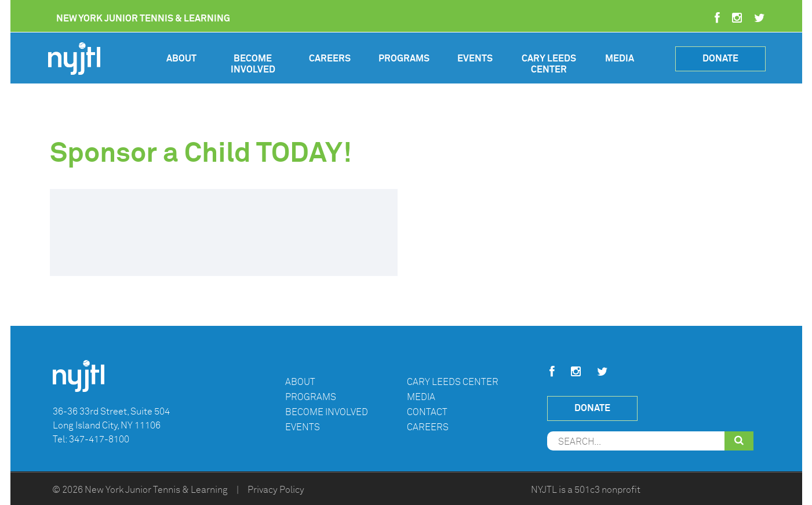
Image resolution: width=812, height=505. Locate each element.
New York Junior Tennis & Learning (156, 490)
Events (475, 59)
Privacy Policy (276, 490)
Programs (404, 59)
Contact (427, 412)
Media (620, 59)
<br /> (224, 232)
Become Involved (253, 64)
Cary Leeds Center (549, 64)
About (181, 59)
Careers (330, 59)
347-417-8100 (99, 439)
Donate (720, 58)
